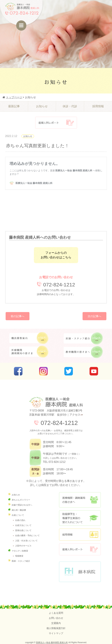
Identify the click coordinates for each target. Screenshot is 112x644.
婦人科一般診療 (19, 510)
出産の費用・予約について (27, 536)
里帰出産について (23, 530)
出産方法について (23, 525)
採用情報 (98, 106)
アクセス (75, 415)
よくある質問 (56, 613)
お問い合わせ (56, 618)
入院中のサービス (23, 546)
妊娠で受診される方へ (22, 505)
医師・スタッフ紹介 (21, 561)
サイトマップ (56, 633)
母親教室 (19, 556)
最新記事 (14, 106)
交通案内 (56, 623)
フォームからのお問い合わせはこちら (56, 255)
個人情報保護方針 (56, 628)
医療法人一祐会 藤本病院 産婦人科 (52, 642)
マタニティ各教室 (20, 551)
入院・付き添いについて (26, 541)
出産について (18, 515)
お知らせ (42, 106)
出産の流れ (20, 520)
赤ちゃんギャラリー (21, 500)
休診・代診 (70, 106)
